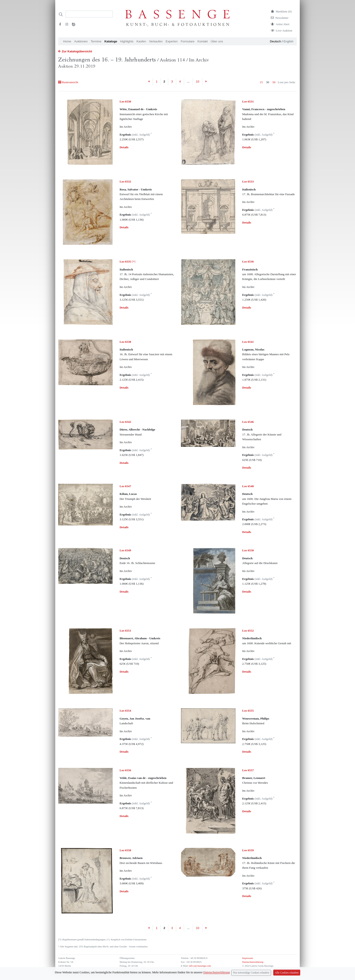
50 (274, 82)
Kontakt (203, 41)
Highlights (127, 41)
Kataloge (111, 41)
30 (267, 82)
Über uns (217, 41)
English (288, 41)
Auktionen (81, 41)
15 (261, 82)
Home (67, 41)
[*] (127, 261)
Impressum (248, 958)
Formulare (188, 41)
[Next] (206, 82)
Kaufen (141, 41)
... (188, 81)
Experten (172, 41)
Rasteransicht (68, 82)
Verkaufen (156, 41)
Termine (96, 41)
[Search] (89, 14)
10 (198, 81)
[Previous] (149, 82)
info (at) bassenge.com (200, 966)
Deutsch (275, 41)
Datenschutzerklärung (253, 962)
